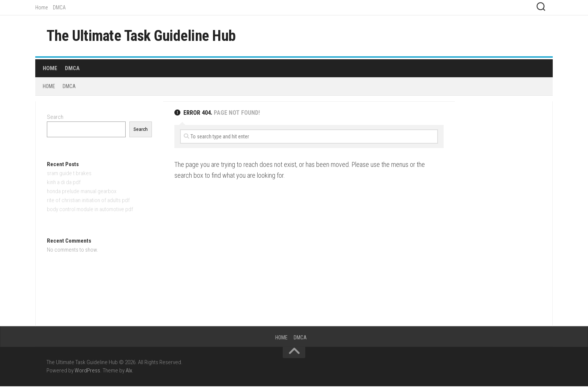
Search (55, 118)
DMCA (59, 7)
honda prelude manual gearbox (82, 192)
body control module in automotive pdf (90, 210)
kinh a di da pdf (64, 183)
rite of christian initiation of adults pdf (88, 201)
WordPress (87, 372)
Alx (129, 372)
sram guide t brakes (69, 174)
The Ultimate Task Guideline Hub (146, 36)
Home (41, 7)
